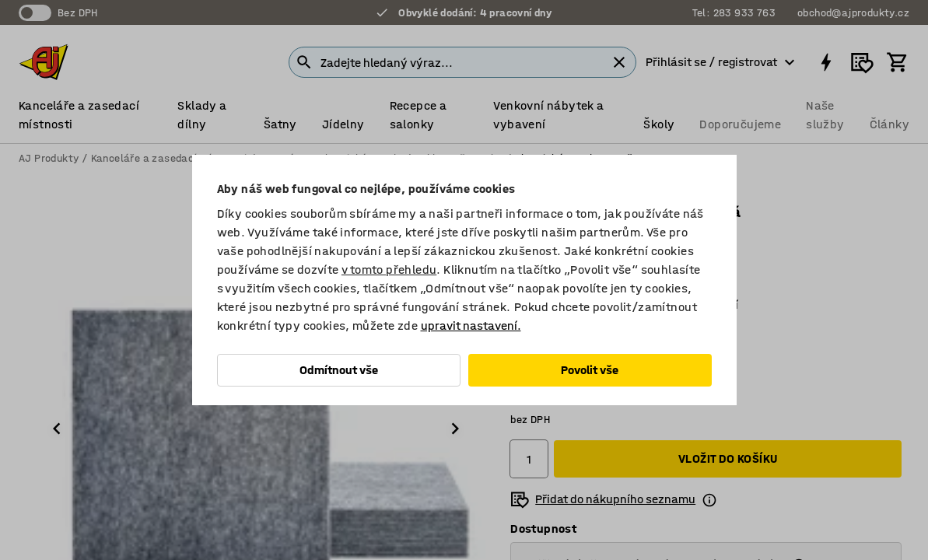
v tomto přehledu (389, 269)
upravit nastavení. (471, 325)
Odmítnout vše (339, 370)
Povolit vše (590, 370)
